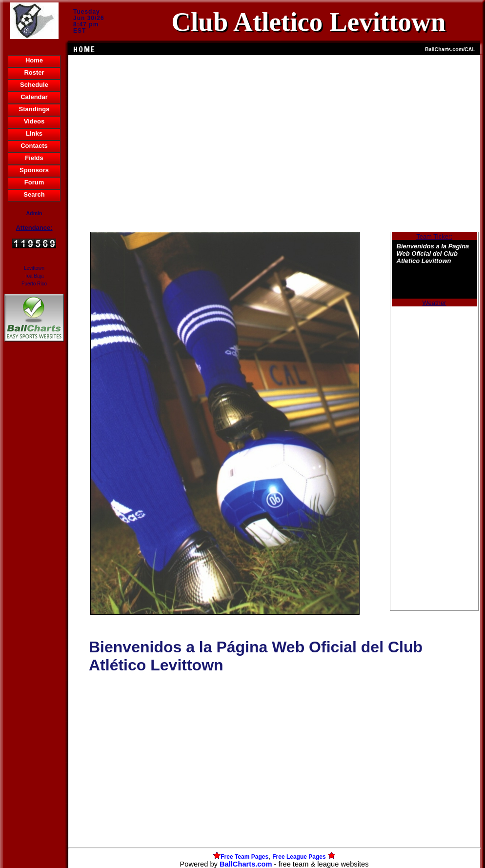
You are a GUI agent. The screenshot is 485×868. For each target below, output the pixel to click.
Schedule (34, 85)
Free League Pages (299, 857)
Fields (34, 158)
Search (34, 194)
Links (34, 133)
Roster (34, 72)
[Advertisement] (34, 512)
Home (34, 60)
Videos (34, 121)
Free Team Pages (244, 857)
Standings (34, 109)
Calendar (34, 97)
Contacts (34, 146)
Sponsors (34, 170)
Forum (34, 182)
